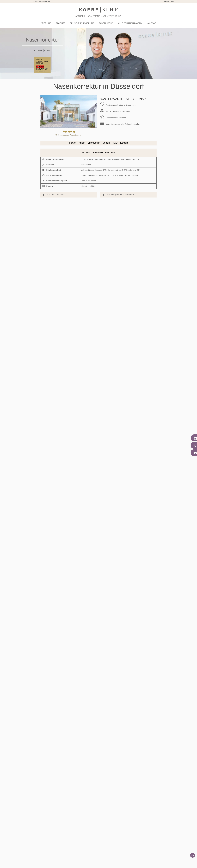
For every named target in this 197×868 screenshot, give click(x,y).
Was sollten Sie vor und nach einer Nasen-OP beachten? (100, 695)
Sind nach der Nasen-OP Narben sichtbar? (100, 701)
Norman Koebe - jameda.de (66, 238)
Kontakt (152, 23)
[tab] (98, 678)
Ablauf (82, 143)
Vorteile (107, 143)
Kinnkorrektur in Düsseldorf (50, 827)
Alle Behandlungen (129, 23)
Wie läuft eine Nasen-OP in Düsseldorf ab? (100, 683)
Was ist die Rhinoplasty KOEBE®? (100, 689)
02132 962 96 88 (42, 1)
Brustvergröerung (82, 23)
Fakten (73, 143)
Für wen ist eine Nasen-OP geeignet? (100, 677)
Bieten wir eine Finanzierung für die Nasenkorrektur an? (100, 725)
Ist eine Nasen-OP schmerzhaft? (100, 713)
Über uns (46, 23)
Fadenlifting (106, 23)
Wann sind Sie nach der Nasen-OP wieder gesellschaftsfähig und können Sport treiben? (100, 707)
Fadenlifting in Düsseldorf (147, 827)
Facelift (61, 23)
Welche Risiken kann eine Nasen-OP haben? (100, 719)
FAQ (115, 143)
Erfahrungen (94, 143)
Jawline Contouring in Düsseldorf (98, 827)
